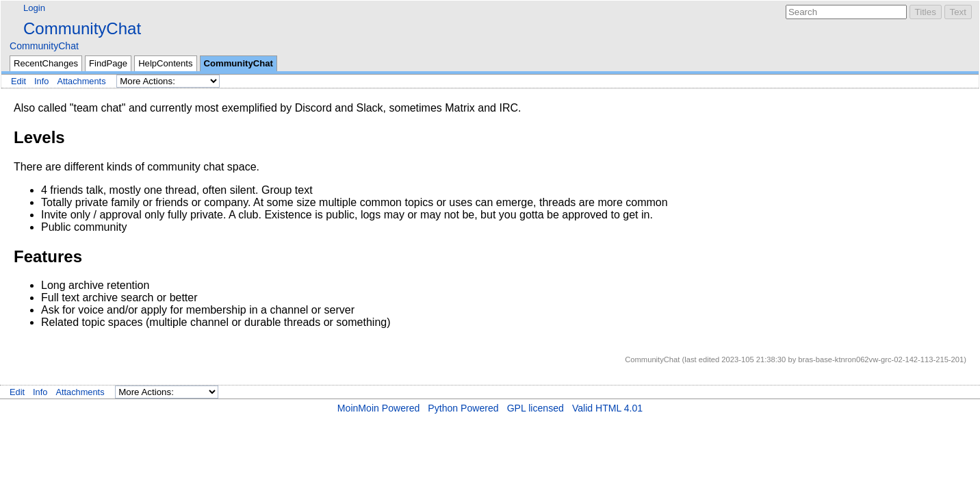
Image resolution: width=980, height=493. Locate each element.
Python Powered (463, 408)
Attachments (81, 81)
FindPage (108, 63)
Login (34, 8)
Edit (18, 81)
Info (41, 81)
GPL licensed (536, 408)
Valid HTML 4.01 (607, 408)
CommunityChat (82, 28)
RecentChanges (46, 63)
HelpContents (165, 63)
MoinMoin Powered (379, 408)
